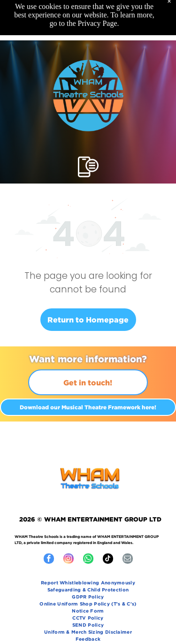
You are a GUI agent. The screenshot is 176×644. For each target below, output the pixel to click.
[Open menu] (88, 167)
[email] (128, 560)
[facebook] (49, 560)
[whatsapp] (88, 560)
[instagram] (69, 560)
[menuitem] (88, 584)
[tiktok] (108, 560)
